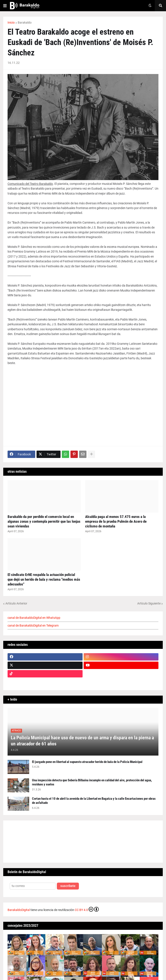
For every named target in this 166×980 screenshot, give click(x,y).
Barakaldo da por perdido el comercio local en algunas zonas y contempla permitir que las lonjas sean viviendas (44, 521)
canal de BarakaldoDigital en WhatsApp (34, 618)
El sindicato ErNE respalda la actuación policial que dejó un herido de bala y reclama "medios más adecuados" (44, 579)
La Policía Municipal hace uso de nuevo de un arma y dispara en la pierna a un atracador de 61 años (82, 741)
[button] (5, 6)
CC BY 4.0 (87, 909)
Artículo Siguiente (149, 603)
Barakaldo (25, 23)
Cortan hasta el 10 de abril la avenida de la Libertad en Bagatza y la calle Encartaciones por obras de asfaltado (94, 801)
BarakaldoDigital (19, 910)
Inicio (11, 23)
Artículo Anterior (16, 603)
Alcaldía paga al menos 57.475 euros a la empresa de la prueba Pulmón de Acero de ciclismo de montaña (116, 521)
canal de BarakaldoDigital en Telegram (33, 625)
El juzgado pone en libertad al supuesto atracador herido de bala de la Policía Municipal (87, 762)
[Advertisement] (83, 406)
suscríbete (68, 886)
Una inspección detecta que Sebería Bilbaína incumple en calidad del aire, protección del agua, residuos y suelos (92, 782)
